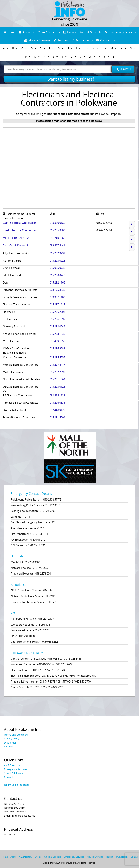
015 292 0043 (57, 326)
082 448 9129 (57, 410)
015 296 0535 (57, 403)
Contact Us (108, 40)
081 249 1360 (57, 238)
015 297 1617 (57, 304)
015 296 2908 (57, 312)
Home (11, 32)
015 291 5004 (57, 417)
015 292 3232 (57, 253)
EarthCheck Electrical (15, 245)
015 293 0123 (57, 387)
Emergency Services (122, 32)
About (27, 32)
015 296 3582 (57, 348)
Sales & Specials (90, 32)
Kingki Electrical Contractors (20, 230)
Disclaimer (10, 743)
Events (72, 32)
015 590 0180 (57, 223)
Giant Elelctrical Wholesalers (20, 223)
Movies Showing (39, 40)
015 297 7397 (57, 372)
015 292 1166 (57, 282)
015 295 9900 (57, 230)
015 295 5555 (57, 357)
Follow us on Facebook (17, 785)
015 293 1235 (57, 334)
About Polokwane (14, 773)
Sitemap (9, 746)
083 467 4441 (57, 245)
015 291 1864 (57, 379)
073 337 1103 (57, 297)
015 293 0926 (57, 261)
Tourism (63, 40)
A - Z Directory (12, 765)
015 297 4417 (57, 365)
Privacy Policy (12, 738)
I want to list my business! (70, 79)
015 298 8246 (57, 275)
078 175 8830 (57, 290)
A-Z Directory (51, 32)
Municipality (84, 40)
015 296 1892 (57, 319)
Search (123, 69)
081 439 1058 (57, 341)
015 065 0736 (57, 268)
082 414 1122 (57, 395)
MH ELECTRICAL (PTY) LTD (19, 238)
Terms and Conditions (16, 735)
